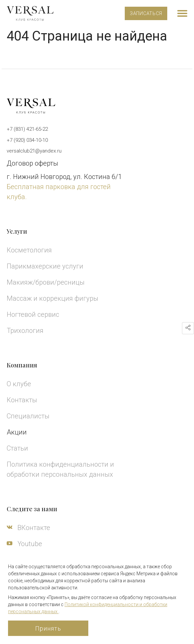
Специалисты (28, 416)
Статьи (17, 448)
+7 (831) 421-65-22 (27, 129)
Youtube (24, 544)
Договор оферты (32, 163)
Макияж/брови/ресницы (46, 282)
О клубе (19, 384)
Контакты (22, 400)
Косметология (29, 250)
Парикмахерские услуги (45, 266)
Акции (17, 432)
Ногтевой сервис (33, 314)
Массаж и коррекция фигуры (53, 298)
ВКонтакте (28, 528)
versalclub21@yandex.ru (34, 151)
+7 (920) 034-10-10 (27, 140)
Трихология (25, 331)
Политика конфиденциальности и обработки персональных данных (60, 469)
